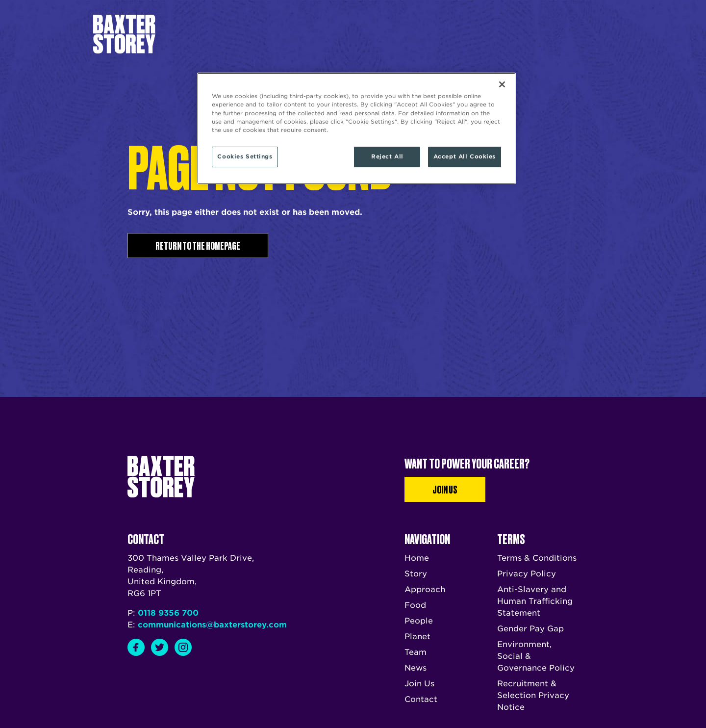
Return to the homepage (198, 245)
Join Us (445, 489)
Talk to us (452, 34)
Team (362, 34)
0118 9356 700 (168, 613)
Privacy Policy (527, 574)
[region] (356, 128)
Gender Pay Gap (530, 629)
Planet (417, 637)
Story (293, 34)
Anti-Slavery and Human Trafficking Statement (535, 601)
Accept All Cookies (465, 156)
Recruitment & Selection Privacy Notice (533, 695)
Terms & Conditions (537, 558)
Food (415, 605)
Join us (548, 34)
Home (417, 558)
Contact (421, 699)
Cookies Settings (245, 156)
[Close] (502, 84)
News (388, 34)
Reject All (387, 156)
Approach (328, 34)
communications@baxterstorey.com (212, 625)
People (419, 621)
